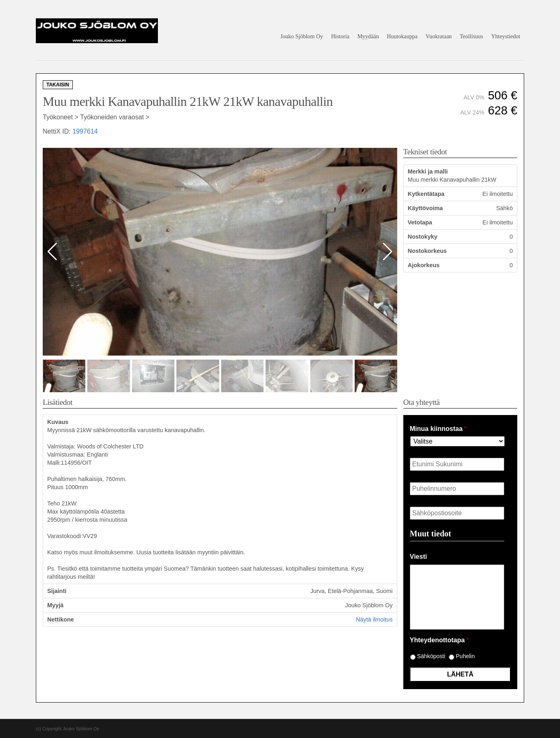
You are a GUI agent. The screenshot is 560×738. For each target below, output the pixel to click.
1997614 (85, 131)
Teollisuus (471, 36)
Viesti (418, 557)
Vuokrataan (439, 36)
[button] (388, 252)
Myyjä (55, 605)
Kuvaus (58, 422)
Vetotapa (420, 222)
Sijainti (57, 591)
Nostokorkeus (427, 251)
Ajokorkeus (424, 265)
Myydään (368, 36)
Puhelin (465, 656)
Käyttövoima (425, 208)
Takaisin (58, 85)
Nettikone (61, 619)
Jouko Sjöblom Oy (302, 36)
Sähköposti (431, 656)
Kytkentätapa (426, 194)
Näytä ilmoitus (374, 619)
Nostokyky (423, 237)
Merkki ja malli (428, 171)
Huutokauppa (402, 36)
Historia (340, 36)
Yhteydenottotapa (439, 640)
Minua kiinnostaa (438, 429)
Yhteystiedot (506, 36)
